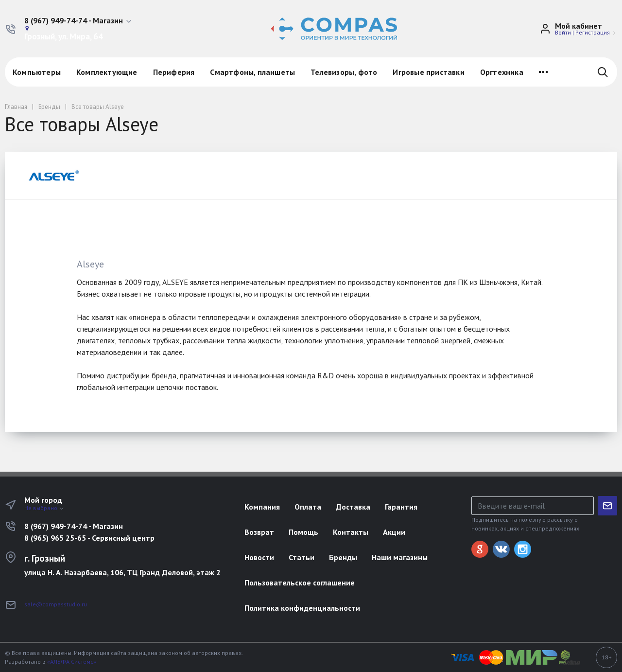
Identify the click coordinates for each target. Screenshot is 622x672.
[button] (78, 21)
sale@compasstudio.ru (56, 604)
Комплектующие (107, 72)
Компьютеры (37, 72)
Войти (563, 32)
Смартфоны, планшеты (252, 72)
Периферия (174, 72)
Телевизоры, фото (344, 72)
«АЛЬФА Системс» (72, 662)
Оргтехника (502, 72)
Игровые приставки (428, 72)
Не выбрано (44, 508)
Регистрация (593, 32)
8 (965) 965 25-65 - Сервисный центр (89, 538)
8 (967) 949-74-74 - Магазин (74, 526)
